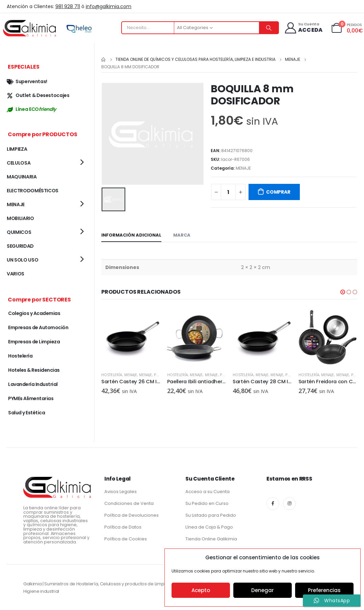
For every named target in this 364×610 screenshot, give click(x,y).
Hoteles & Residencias (34, 370)
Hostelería (112, 375)
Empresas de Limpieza (34, 342)
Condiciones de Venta (129, 503)
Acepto (201, 590)
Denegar (263, 590)
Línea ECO (31, 109)
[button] (343, 292)
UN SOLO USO (22, 260)
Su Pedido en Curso (207, 503)
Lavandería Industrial (33, 384)
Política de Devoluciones (132, 515)
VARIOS (16, 274)
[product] (131, 337)
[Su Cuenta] (303, 28)
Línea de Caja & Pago (209, 527)
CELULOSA (19, 163)
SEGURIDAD (20, 246)
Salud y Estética (27, 413)
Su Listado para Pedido (211, 515)
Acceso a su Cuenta (207, 492)
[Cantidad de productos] (228, 192)
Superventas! (27, 81)
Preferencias (324, 590)
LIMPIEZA (17, 149)
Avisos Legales (121, 492)
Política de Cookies (126, 539)
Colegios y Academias (34, 313)
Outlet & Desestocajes (38, 95)
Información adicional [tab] (131, 235)
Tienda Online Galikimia (211, 539)
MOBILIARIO (20, 218)
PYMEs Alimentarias (31, 398)
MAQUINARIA (22, 177)
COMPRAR (278, 192)
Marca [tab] (182, 235)
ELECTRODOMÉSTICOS (33, 191)
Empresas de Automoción (38, 327)
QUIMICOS (19, 232)
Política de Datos (123, 527)
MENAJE (243, 168)
